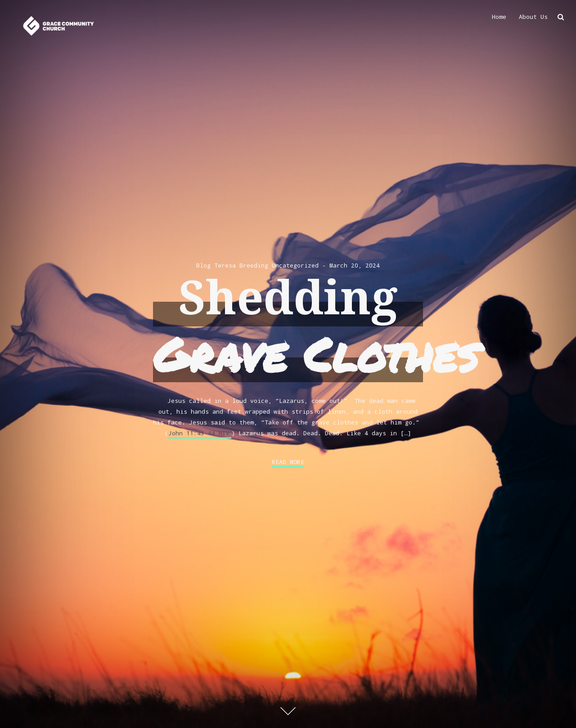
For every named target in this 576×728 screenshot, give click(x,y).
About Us (533, 17)
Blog (203, 265)
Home (499, 17)
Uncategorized (295, 265)
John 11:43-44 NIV (199, 433)
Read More (288, 462)
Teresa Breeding (241, 265)
